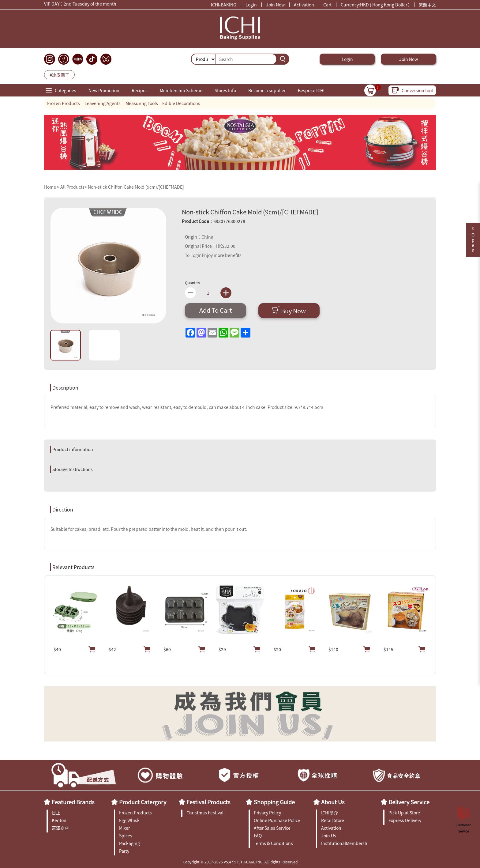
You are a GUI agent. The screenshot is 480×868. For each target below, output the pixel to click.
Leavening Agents (103, 103)
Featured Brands (73, 802)
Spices (126, 836)
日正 (56, 813)
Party (124, 851)
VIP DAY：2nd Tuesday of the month (80, 5)
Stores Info (225, 90)
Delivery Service (409, 802)
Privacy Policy (267, 813)
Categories (66, 90)
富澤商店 (60, 828)
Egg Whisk (129, 820)
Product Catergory (143, 802)
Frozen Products (64, 103)
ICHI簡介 (330, 813)
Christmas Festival (205, 813)
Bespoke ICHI (311, 90)
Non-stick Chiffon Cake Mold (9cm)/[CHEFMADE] (136, 187)
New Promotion (104, 90)
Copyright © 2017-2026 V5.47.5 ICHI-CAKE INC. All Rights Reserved (240, 862)
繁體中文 (427, 5)
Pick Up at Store (404, 813)
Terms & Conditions (273, 843)
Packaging (129, 843)
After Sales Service (272, 828)
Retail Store (333, 820)
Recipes (140, 90)
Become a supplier (267, 90)
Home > (52, 187)
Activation (304, 5)
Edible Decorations (181, 103)
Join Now (275, 5)
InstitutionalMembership (345, 843)
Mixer (124, 828)
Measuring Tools (142, 103)
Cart (327, 5)
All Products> (74, 187)
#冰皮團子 (59, 75)
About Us (333, 802)
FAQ (258, 836)
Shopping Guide (274, 802)
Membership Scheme (181, 90)
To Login (193, 255)
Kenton (59, 820)
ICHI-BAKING (224, 5)
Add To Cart (216, 310)
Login (251, 5)
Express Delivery (405, 820)
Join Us (329, 836)
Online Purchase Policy (277, 820)
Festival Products (208, 802)
